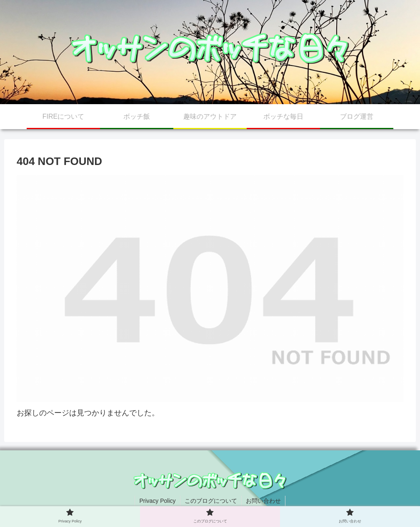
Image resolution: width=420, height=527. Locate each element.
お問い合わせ (263, 501)
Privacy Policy (157, 501)
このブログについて (211, 501)
